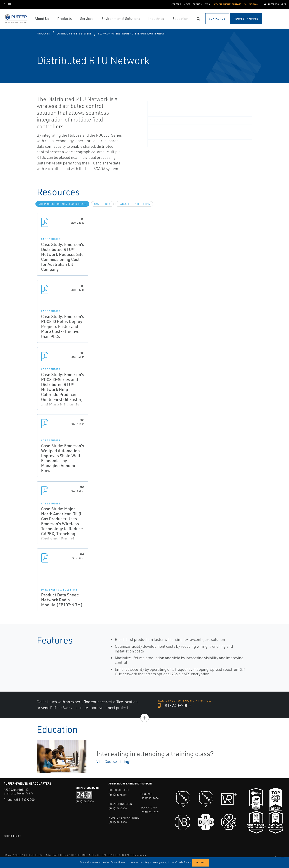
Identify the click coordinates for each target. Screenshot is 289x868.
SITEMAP (94, 855)
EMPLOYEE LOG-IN (113, 855)
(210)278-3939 (150, 812)
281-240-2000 (174, 705)
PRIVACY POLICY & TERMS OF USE (24, 855)
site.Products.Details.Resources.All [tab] (62, 204)
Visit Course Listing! (113, 761)
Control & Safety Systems (74, 33)
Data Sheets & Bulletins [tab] (134, 204)
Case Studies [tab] (102, 204)
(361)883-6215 (118, 795)
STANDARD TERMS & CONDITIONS (66, 855)
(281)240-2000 (24, 800)
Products (43, 33)
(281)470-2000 (118, 822)
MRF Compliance (137, 855)
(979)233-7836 (150, 798)
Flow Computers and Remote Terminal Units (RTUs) (132, 33)
